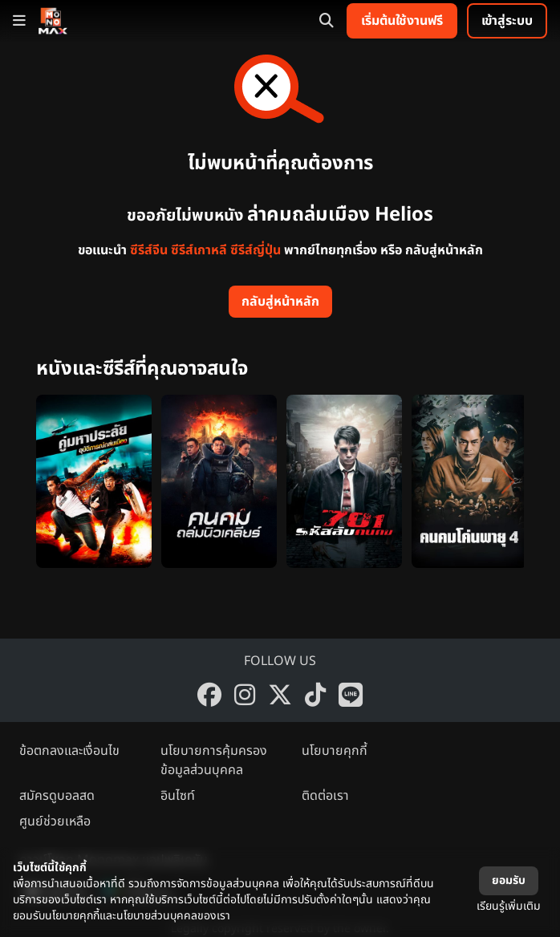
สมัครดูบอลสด (57, 796)
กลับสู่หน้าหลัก (280, 302)
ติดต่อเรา (325, 796)
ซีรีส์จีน (149, 250)
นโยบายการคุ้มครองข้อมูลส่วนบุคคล (214, 761)
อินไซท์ (178, 796)
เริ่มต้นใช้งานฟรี (402, 21)
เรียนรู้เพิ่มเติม (509, 906)
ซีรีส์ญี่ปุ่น (256, 250)
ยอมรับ (509, 880)
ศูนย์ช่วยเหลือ (55, 821)
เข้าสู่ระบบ (507, 21)
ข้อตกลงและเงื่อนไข (69, 751)
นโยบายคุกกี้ (335, 751)
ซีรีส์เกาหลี (199, 250)
